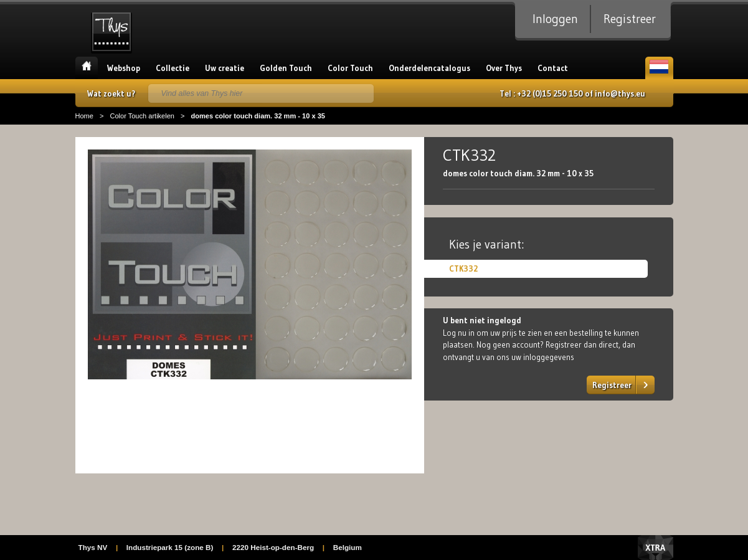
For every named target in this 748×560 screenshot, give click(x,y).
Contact (553, 68)
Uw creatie (225, 68)
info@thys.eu (620, 93)
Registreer (630, 19)
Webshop (124, 68)
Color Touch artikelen (142, 116)
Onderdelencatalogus (429, 68)
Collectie (173, 68)
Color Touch (350, 68)
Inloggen (555, 19)
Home (87, 68)
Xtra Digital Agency (656, 548)
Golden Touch (286, 68)
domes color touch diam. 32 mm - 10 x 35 (258, 116)
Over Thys (504, 68)
